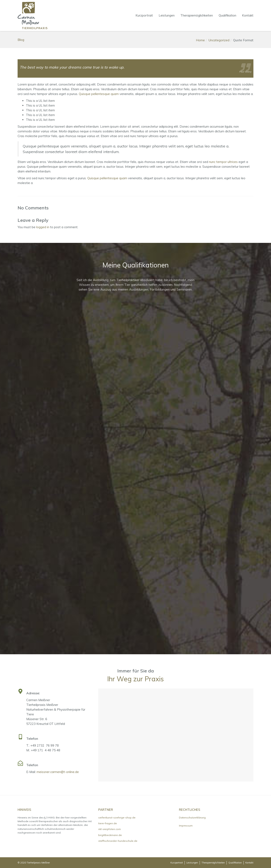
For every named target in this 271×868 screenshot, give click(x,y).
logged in (43, 227)
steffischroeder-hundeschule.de (118, 841)
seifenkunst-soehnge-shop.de (117, 818)
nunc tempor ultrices (223, 162)
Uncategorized (219, 40)
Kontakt (248, 15)
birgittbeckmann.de (110, 835)
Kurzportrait (144, 15)
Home (200, 40)
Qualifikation (227, 15)
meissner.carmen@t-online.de (58, 772)
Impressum (186, 826)
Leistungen (167, 15)
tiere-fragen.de (108, 823)
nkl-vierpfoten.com (110, 829)
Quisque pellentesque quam (99, 94)
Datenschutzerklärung (192, 818)
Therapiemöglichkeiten (197, 15)
